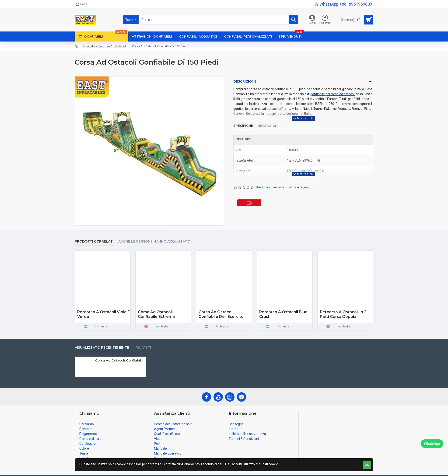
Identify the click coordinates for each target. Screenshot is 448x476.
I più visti (142, 348)
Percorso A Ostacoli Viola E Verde (103, 314)
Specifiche (243, 123)
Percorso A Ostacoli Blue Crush (283, 314)
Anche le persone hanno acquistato (154, 241)
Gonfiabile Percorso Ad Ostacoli (105, 46)
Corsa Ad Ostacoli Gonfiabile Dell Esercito (221, 314)
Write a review (299, 181)
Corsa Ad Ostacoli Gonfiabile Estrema (156, 314)
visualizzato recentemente (102, 348)
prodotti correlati (94, 241)
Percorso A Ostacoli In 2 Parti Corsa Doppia (343, 314)
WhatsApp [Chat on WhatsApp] (432, 444)
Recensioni (268, 123)
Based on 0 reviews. (271, 181)
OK (367, 465)
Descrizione (245, 81)
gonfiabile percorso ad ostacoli (333, 94)
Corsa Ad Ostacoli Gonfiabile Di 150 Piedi (120, 360)
